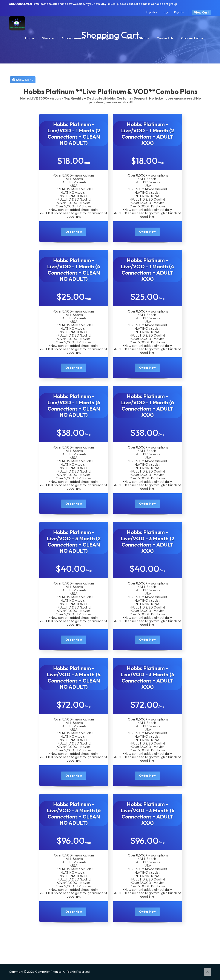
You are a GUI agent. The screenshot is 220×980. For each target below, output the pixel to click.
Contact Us (165, 38)
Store (48, 38)
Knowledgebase (105, 38)
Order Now (74, 232)
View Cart (201, 12)
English (152, 12)
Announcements (73, 38)
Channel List (192, 38)
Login (166, 12)
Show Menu (23, 80)
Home (30, 38)
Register (179, 12)
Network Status (137, 38)
